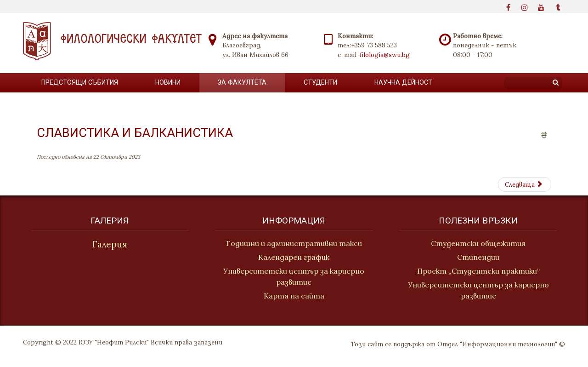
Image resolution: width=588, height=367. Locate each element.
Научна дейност (403, 82)
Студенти (320, 82)
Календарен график (294, 257)
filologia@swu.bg (385, 55)
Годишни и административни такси (294, 243)
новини (168, 82)
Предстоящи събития (80, 82)
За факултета (242, 82)
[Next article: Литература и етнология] (525, 184)
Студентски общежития (480, 243)
